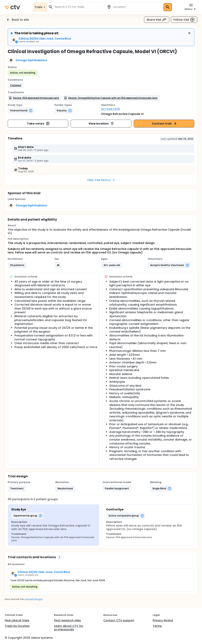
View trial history (101, 180)
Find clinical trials (17, 620)
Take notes (38, 124)
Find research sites (67, 620)
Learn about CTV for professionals (69, 628)
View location (101, 124)
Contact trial (164, 124)
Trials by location (17, 626)
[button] (16, 85)
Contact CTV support (119, 620)
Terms (157, 626)
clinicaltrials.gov (34, 599)
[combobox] (78, 7)
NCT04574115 (110, 109)
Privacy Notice (163, 620)
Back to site (18, 20)
